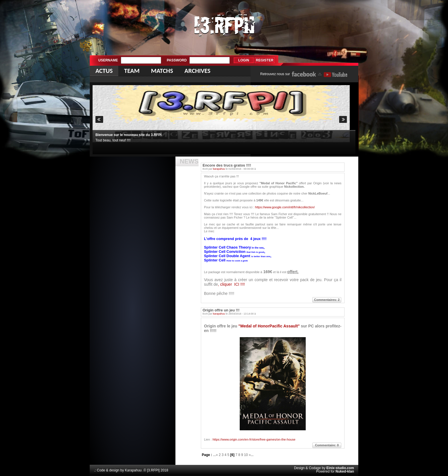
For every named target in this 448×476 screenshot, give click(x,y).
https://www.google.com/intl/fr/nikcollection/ (285, 207)
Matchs (162, 71)
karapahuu (219, 169)
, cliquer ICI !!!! (231, 284)
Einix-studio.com (340, 468)
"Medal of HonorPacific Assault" (270, 326)
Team (132, 71)
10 (246, 455)
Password (177, 60)
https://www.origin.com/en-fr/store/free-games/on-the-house (254, 439)
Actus (104, 71)
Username (108, 60)
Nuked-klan (345, 471)
